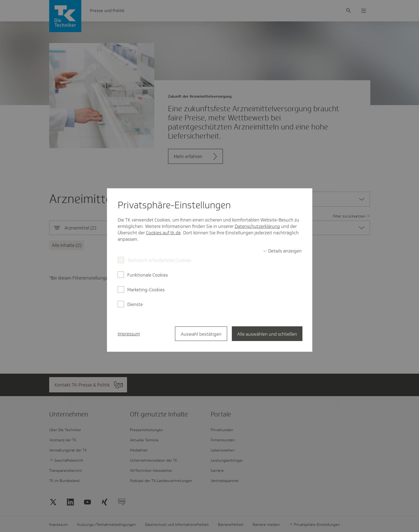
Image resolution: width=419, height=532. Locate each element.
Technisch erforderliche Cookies (159, 260)
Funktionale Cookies (148, 275)
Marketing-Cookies (146, 290)
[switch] (282, 251)
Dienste (135, 304)
